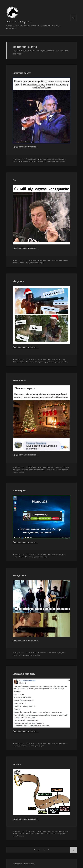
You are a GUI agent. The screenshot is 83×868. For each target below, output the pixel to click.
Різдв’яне (18, 281)
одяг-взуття (64, 831)
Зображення (20, 159)
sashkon (43, 159)
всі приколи (54, 159)
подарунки (17, 470)
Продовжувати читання (26, 147)
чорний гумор (39, 470)
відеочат (31, 557)
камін (50, 470)
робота (55, 161)
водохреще (32, 833)
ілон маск (34, 263)
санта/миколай (18, 836)
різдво (49, 161)
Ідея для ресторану (24, 674)
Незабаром (19, 491)
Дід (15, 180)
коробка (65, 470)
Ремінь (17, 764)
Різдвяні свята (18, 263)
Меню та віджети (74, 21)
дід (28, 263)
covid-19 (24, 557)
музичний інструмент (29, 161)
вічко (23, 655)
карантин (39, 557)
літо (38, 833)
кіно (32, 655)
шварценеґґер (62, 362)
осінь (51, 833)
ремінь (57, 833)
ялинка (21, 472)
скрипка (62, 161)
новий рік (42, 161)
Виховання (19, 380)
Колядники (19, 575)
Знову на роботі (22, 73)
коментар (57, 470)
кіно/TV (62, 359)
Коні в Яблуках (19, 22)
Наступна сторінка (74, 850)
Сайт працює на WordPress (24, 864)
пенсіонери (64, 260)
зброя (28, 655)
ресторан (35, 746)
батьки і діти (54, 467)
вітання (30, 362)
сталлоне (52, 362)
